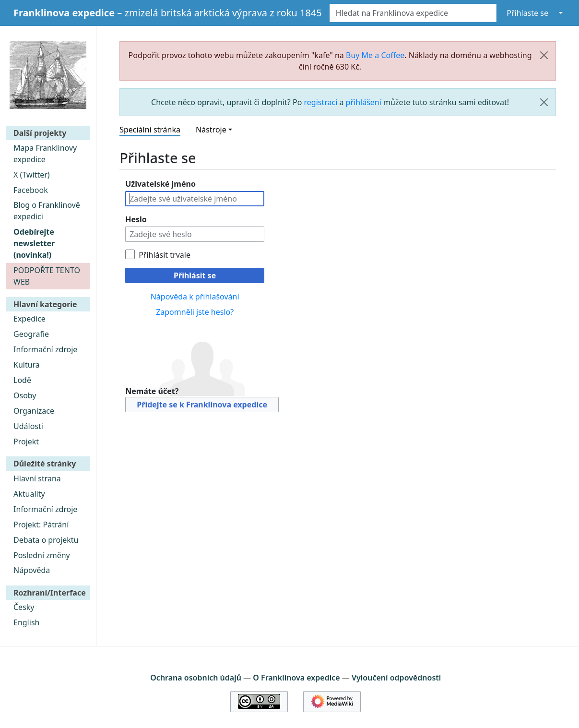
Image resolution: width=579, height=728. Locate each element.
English (26, 622)
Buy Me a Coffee (375, 55)
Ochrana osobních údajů (196, 678)
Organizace (34, 411)
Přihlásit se (195, 275)
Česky (24, 607)
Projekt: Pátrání (41, 525)
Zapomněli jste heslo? (195, 312)
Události (28, 426)
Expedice (30, 319)
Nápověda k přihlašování (195, 297)
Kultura (27, 365)
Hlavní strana (37, 478)
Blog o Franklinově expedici (47, 211)
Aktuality (29, 494)
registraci (321, 102)
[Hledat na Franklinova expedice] (413, 13)
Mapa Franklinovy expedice (45, 154)
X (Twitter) (32, 175)
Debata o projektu (46, 540)
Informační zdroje (45, 349)
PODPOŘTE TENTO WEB (47, 276)
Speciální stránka (150, 130)
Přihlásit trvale (165, 255)
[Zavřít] (544, 55)
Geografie (31, 334)
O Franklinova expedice (296, 678)
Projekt (26, 442)
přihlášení (364, 102)
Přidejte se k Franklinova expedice (202, 405)
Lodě (22, 380)
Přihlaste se (527, 13)
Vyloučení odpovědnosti (396, 678)
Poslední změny (42, 555)
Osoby (25, 395)
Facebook (31, 190)
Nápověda (32, 570)
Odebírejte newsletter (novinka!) (34, 243)
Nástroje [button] (211, 130)
